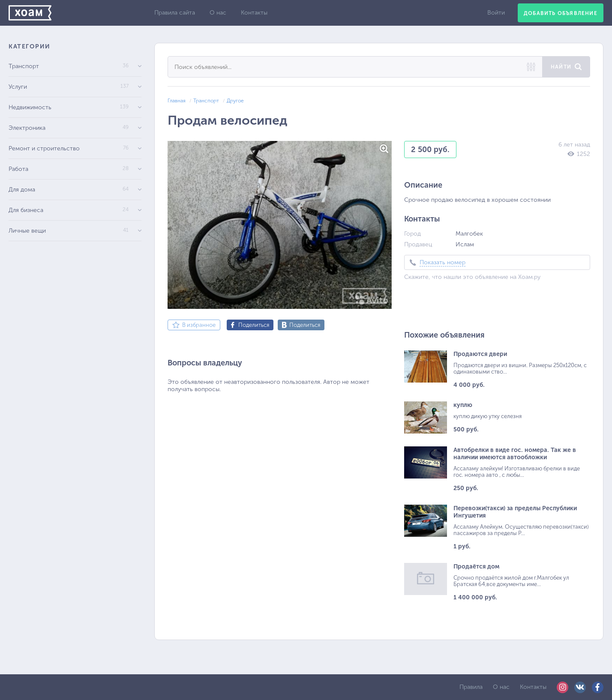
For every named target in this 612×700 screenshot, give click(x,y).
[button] (384, 149)
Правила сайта (175, 13)
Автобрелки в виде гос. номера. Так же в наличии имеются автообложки (515, 454)
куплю (463, 405)
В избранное (199, 325)
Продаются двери (480, 354)
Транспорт (206, 101)
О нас (218, 13)
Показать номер (442, 262)
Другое (235, 101)
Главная (177, 101)
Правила (471, 687)
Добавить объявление (561, 13)
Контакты (254, 13)
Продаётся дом (476, 567)
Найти (561, 67)
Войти (496, 13)
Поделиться (254, 325)
